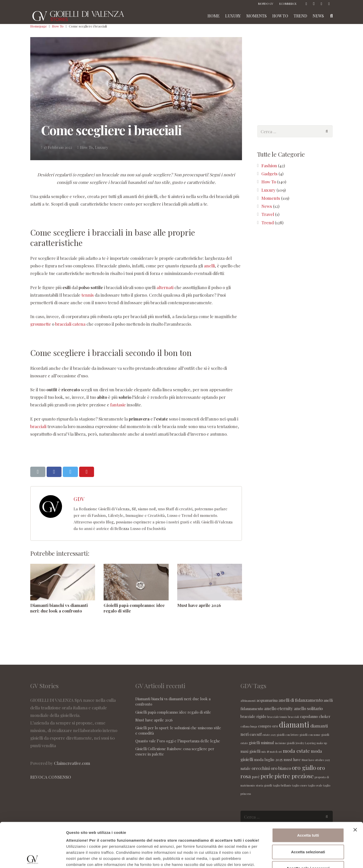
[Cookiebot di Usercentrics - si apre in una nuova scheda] (33, 858)
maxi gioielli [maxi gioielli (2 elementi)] (250, 751)
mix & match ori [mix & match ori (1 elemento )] (272, 752)
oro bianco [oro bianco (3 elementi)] (281, 768)
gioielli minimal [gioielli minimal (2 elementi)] (261, 743)
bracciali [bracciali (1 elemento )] (293, 717)
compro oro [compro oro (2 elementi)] (268, 726)
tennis (88, 295)
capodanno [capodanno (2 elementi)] (309, 716)
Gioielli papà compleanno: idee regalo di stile (173, 712)
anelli (209, 266)
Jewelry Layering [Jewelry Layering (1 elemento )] (306, 743)
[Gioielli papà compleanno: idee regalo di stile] (136, 582)
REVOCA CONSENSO (51, 777)
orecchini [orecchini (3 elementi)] (261, 768)
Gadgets (269, 174)
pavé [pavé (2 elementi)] (256, 777)
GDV (79, 499)
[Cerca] (327, 131)
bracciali (38, 426)
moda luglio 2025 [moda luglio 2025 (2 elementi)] (268, 760)
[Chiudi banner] (355, 786)
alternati (165, 287)
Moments (271, 198)
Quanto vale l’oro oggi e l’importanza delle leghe (178, 741)
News (267, 206)
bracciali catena (70, 324)
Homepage (39, 26)
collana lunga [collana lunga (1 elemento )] (249, 726)
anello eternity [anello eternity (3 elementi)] (279, 708)
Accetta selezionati (308, 807)
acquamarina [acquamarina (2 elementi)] (267, 700)
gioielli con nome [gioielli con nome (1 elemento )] (310, 735)
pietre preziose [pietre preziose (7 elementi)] (294, 776)
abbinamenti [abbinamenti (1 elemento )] (248, 701)
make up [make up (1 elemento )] (322, 743)
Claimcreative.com (72, 763)
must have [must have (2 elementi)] (292, 760)
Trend (268, 222)
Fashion (269, 165)
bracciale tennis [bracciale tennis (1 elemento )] (277, 717)
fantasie (118, 405)
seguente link (243, 826)
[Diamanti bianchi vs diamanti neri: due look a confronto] (63, 582)
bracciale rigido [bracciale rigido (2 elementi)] (253, 716)
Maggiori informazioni (271, 858)
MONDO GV (266, 4)
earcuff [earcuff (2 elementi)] (255, 734)
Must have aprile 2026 (199, 605)
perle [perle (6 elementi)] (267, 776)
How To (58, 26)
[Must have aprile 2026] (210, 582)
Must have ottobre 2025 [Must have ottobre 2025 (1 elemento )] (316, 760)
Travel (268, 214)
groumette (41, 324)
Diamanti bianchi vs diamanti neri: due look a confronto (59, 608)
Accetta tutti (308, 791)
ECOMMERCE (288, 4)
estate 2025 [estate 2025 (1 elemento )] (269, 735)
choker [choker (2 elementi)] (325, 716)
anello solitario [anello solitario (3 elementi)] (308, 708)
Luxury (102, 147)
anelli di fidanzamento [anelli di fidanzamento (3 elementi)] (301, 700)
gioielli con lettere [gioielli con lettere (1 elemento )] (288, 735)
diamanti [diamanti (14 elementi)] (294, 724)
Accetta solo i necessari (308, 824)
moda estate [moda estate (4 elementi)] (296, 751)
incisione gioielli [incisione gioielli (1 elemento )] (285, 743)
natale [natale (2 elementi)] (246, 768)
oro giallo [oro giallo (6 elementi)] (304, 768)
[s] (295, 131)
